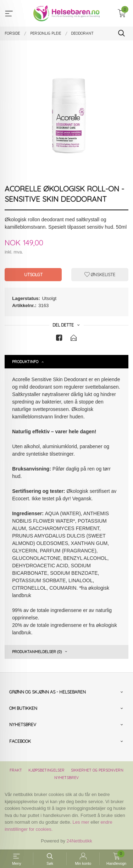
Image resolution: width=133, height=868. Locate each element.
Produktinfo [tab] (25, 362)
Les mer (81, 822)
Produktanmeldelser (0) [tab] (37, 652)
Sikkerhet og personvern (97, 770)
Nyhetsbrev (66, 778)
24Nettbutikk (79, 841)
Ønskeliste (100, 275)
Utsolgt (33, 275)
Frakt (16, 770)
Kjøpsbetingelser (46, 770)
